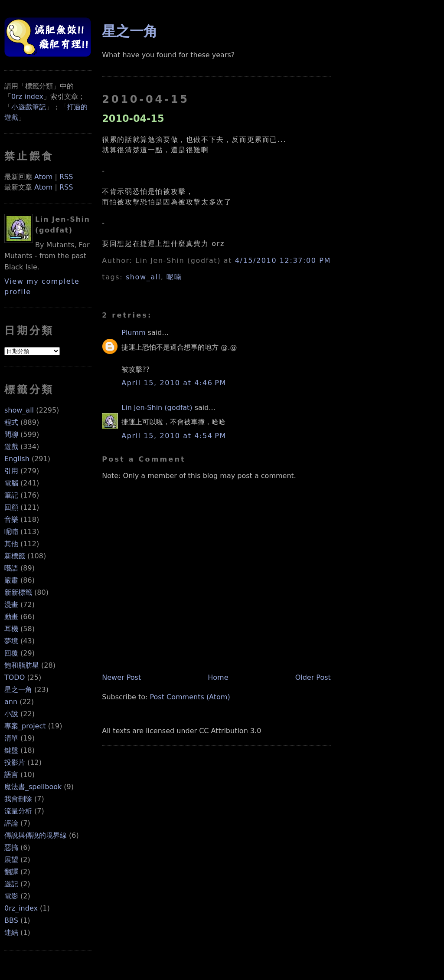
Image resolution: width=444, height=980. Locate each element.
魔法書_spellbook (33, 787)
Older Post (313, 677)
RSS (66, 177)
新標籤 (15, 556)
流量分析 (18, 811)
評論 (11, 823)
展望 (11, 860)
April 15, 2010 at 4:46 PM (174, 383)
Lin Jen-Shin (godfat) (157, 408)
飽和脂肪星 (22, 665)
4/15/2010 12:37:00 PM (283, 261)
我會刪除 (18, 799)
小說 (11, 714)
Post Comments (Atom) (190, 697)
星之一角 (18, 690)
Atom (43, 177)
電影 (11, 896)
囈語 (11, 568)
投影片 (15, 762)
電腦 (11, 483)
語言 (11, 775)
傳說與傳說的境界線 (36, 835)
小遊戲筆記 (29, 107)
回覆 (11, 653)
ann (11, 702)
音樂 (11, 519)
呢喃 (11, 532)
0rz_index (21, 908)
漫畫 (11, 605)
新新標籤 (18, 592)
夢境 (11, 641)
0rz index (27, 97)
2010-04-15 (133, 118)
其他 (11, 544)
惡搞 (11, 847)
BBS (11, 920)
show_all (19, 410)
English (17, 459)
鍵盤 (11, 750)
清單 (11, 738)
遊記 (11, 884)
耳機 (11, 629)
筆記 (11, 495)
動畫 (11, 617)
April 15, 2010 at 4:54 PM (174, 436)
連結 (11, 932)
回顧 (11, 507)
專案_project (25, 726)
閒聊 (11, 434)
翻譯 (11, 872)
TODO (15, 677)
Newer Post (121, 677)
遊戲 (11, 447)
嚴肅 (11, 580)
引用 (11, 471)
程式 (11, 422)
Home (218, 677)
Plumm (133, 333)
